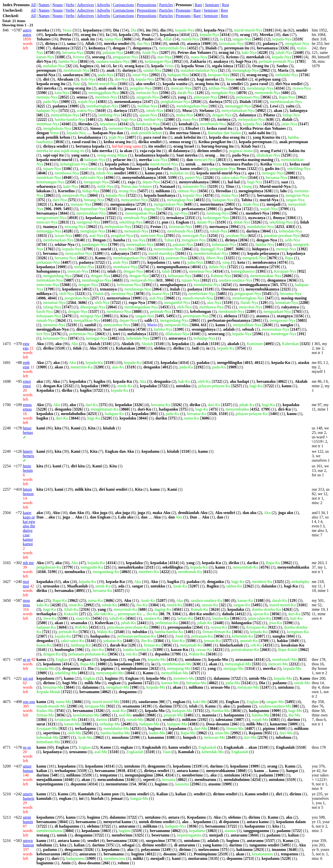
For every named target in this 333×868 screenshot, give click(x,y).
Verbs (70, 5)
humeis (29, 796)
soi (28, 678)
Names (44, 5)
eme (26, 365)
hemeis (28, 454)
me (28, 563)
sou (29, 702)
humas (28, 768)
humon (28, 843)
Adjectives (85, 5)
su (27, 747)
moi (26, 584)
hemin (28, 468)
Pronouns (183, 10)
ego (26, 346)
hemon (28, 492)
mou (26, 603)
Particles (166, 5)
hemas (28, 430)
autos (27, 32)
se (27, 659)
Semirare (212, 5)
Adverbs (103, 5)
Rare (198, 5)
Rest (226, 5)
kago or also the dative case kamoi (29, 528)
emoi (27, 384)
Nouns (58, 5)
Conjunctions (123, 5)
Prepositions (147, 5)
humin (28, 820)
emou (27, 407)
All (33, 5)
